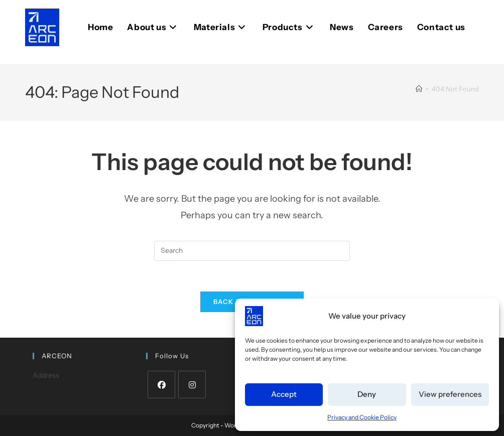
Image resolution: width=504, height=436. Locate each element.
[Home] (419, 89)
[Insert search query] (252, 251)
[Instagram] (192, 385)
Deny (367, 394)
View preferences (450, 394)
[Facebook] (161, 385)
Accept (284, 394)
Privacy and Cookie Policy (362, 417)
